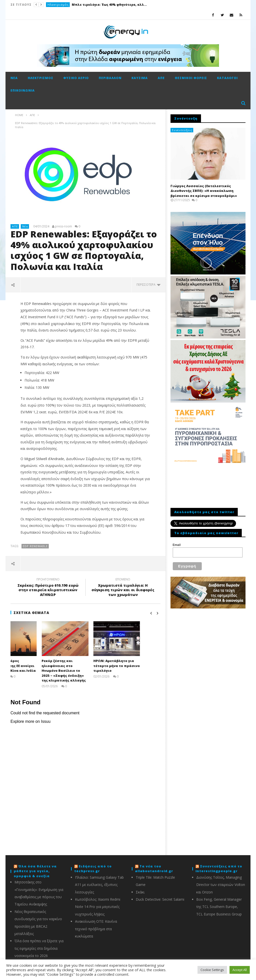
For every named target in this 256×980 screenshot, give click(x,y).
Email (177, 545)
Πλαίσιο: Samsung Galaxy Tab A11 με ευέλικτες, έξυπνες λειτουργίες (99, 885)
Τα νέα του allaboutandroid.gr (154, 869)
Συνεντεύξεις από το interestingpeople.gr (219, 869)
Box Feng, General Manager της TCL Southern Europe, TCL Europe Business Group (219, 907)
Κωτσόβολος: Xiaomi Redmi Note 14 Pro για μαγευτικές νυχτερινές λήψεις (98, 907)
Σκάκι (140, 892)
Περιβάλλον (110, 78)
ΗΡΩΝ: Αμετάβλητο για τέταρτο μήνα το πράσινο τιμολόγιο (137, 666)
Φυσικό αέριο (76, 78)
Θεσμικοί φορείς (191, 78)
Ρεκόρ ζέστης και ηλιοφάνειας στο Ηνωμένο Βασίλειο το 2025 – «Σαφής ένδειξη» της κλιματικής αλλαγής (84, 671)
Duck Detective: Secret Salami (160, 899)
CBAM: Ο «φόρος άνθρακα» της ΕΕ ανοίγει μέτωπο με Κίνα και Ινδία (33, 666)
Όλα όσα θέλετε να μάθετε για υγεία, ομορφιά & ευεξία (35, 871)
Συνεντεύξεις (182, 130)
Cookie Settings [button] (212, 970)
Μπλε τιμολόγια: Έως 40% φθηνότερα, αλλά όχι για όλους (109, 5)
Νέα (14, 78)
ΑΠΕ (161, 78)
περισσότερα (148, 285)
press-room (63, 226)
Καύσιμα (140, 78)
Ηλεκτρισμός (58, 5)
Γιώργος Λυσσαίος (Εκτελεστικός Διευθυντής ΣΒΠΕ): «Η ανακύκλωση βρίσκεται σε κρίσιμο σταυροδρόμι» (204, 191)
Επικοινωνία (23, 90)
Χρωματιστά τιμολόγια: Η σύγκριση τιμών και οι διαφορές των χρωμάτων (123, 588)
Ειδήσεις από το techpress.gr (93, 869)
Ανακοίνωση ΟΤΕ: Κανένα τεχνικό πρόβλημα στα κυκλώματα (96, 929)
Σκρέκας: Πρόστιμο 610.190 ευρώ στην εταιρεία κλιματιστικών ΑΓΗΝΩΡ (48, 588)
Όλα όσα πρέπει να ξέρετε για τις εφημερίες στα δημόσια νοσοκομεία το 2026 (39, 948)
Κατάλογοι (227, 78)
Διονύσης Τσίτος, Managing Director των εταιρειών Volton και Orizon (221, 885)
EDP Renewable (35, 546)
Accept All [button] (240, 970)
